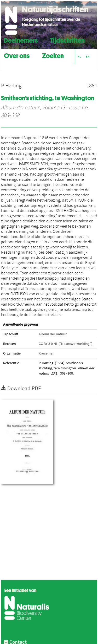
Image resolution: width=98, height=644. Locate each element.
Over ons (17, 55)
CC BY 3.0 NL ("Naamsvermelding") (65, 344)
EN (88, 57)
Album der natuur (20, 108)
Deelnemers (21, 40)
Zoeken (53, 55)
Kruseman (47, 353)
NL (79, 57)
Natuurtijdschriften (55, 9)
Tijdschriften (67, 40)
